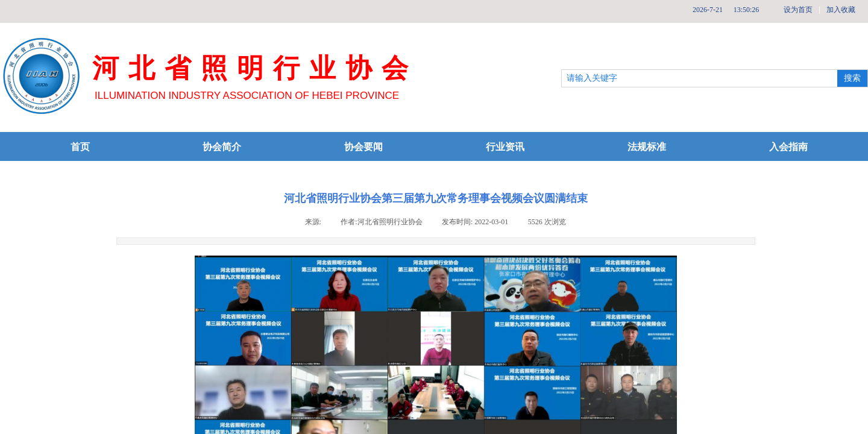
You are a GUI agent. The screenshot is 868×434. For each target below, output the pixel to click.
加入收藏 (841, 10)
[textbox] (700, 78)
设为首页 (798, 10)
